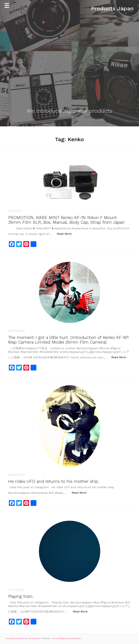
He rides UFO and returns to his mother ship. (54, 481)
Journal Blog (58, 638)
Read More (66, 234)
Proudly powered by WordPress (23, 638)
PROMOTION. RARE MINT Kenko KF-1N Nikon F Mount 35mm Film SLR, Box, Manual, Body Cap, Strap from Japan (66, 220)
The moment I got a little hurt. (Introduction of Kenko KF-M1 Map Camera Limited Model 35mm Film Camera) (68, 340)
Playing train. (21, 596)
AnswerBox (75, 638)
